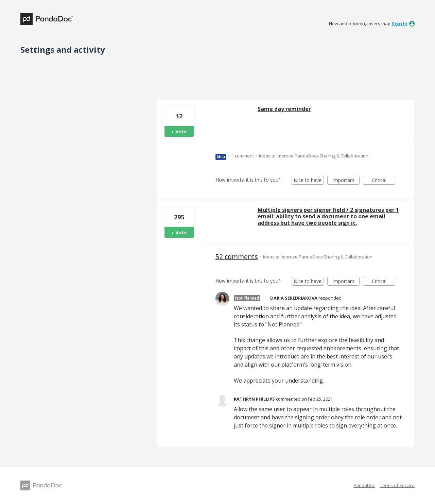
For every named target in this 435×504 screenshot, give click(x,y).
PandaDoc (364, 485)
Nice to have (309, 181)
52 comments (237, 257)
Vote (181, 131)
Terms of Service (397, 485)
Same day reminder (284, 109)
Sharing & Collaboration (344, 156)
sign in (400, 23)
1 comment (243, 156)
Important (346, 181)
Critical (384, 181)
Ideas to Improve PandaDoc (288, 156)
